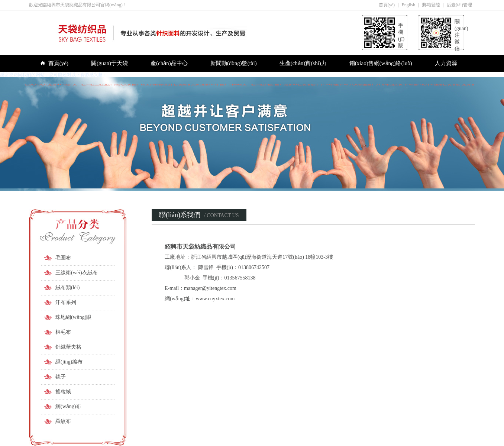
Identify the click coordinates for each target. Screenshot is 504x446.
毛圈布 (63, 258)
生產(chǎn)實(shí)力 (303, 63)
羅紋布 (63, 421)
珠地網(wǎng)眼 (73, 317)
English (409, 5)
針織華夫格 (68, 347)
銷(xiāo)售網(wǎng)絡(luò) (381, 63)
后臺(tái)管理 (459, 5)
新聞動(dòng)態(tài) (234, 63)
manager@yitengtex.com (210, 288)
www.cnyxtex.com (215, 299)
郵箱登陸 (431, 5)
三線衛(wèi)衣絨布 (77, 273)
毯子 (61, 377)
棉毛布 (63, 332)
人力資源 (446, 63)
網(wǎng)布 (68, 406)
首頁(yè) (387, 5)
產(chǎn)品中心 (169, 63)
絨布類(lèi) (67, 287)
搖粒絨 (63, 392)
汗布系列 (66, 302)
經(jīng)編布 (69, 362)
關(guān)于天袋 (109, 63)
